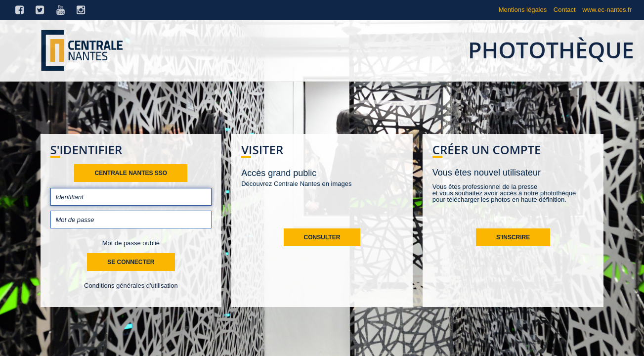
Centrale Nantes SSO (131, 173)
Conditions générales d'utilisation (131, 286)
